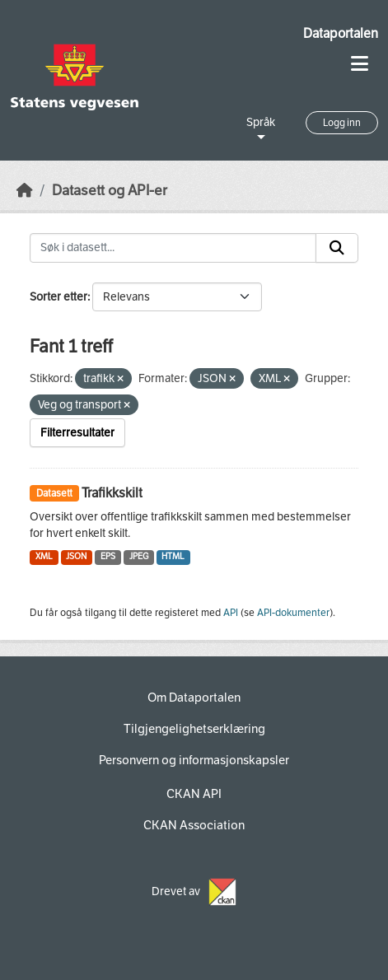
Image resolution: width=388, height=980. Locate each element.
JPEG (139, 556)
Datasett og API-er (110, 191)
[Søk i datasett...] (173, 248)
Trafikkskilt (112, 493)
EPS (108, 556)
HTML (173, 556)
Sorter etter (58, 297)
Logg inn (342, 123)
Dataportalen (341, 33)
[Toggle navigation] (360, 64)
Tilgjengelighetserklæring (194, 729)
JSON (76, 556)
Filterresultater (77, 433)
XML (44, 556)
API (231, 613)
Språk (261, 122)
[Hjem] (25, 191)
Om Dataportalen (194, 698)
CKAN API (194, 794)
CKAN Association (194, 825)
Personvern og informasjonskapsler (194, 760)
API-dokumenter (293, 613)
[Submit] (337, 248)
